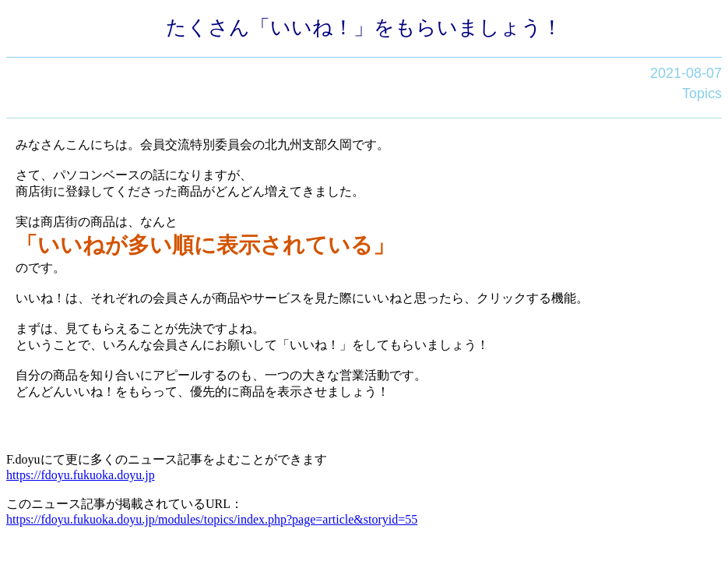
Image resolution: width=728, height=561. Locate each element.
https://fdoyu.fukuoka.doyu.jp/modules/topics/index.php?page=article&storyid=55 (212, 519)
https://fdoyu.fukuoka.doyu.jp (81, 475)
